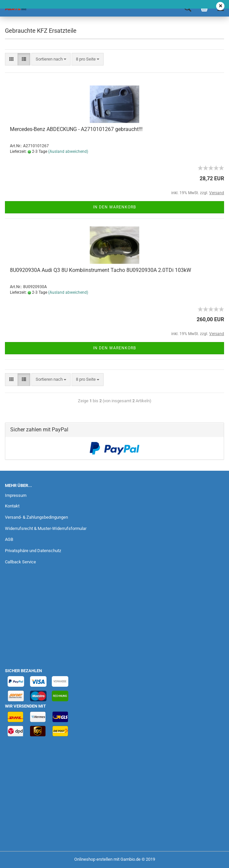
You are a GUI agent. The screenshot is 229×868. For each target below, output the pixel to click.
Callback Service (20, 562)
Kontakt (12, 506)
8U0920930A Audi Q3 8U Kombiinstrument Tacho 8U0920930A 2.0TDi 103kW (100, 270)
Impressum (16, 495)
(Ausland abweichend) (68, 152)
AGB (9, 539)
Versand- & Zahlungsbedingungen (36, 517)
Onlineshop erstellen (93, 859)
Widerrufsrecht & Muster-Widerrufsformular (46, 528)
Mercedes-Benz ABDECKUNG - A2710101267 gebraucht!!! (76, 129)
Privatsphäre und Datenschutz (33, 551)
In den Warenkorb (114, 207)
